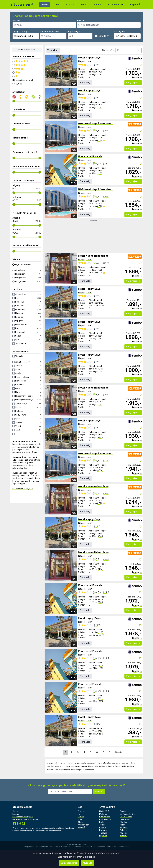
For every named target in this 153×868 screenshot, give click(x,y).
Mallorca (103, 814)
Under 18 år (104, 811)
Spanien (124, 811)
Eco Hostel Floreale (90, 156)
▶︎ (74, 71)
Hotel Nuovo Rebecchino (93, 256)
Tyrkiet (102, 825)
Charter (44, 5)
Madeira (124, 836)
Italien (89, 61)
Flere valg (85, 83)
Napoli (81, 61)
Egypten (103, 836)
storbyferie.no (123, 847)
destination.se (100, 847)
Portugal (103, 830)
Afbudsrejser (116, 5)
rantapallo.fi (80, 847)
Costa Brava (105, 817)
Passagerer (120, 32)
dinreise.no (111, 847)
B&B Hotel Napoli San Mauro (96, 123)
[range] (14, 101)
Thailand (103, 833)
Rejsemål (135, 5)
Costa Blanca (126, 817)
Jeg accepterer (69, 863)
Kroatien (124, 828)
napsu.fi (89, 847)
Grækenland (125, 819)
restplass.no (29, 847)
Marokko (124, 833)
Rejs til (80, 20)
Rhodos (123, 822)
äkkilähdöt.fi (69, 847)
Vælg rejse (133, 83)
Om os (15, 811)
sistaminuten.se (42, 847)
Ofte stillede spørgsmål (23, 489)
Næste (119, 752)
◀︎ (47, 71)
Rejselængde (74, 32)
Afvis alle (87, 863)
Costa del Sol (105, 819)
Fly (57, 5)
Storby (70, 5)
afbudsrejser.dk (56, 847)
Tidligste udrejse (21, 32)
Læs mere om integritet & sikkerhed (76, 857)
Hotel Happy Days (89, 58)
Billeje (98, 5)
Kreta (102, 822)
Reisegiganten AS (80, 845)
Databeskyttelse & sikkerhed (25, 819)
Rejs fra (16, 20)
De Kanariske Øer (128, 814)
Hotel (84, 5)
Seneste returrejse (50, 32)
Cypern (102, 828)
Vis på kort (53, 50)
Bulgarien (124, 830)
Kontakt (16, 814)
